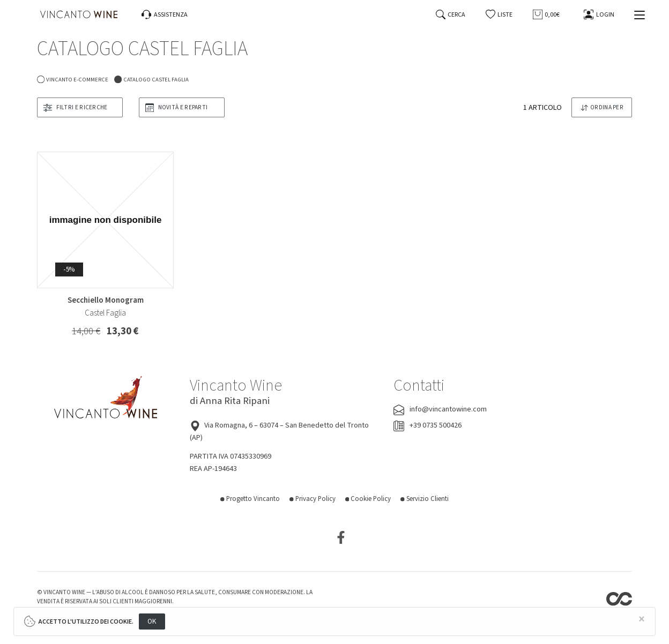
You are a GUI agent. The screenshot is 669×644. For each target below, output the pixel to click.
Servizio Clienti (425, 499)
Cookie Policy (368, 499)
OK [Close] (152, 621)
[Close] (642, 620)
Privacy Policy (313, 499)
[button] (499, 15)
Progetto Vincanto (250, 499)
